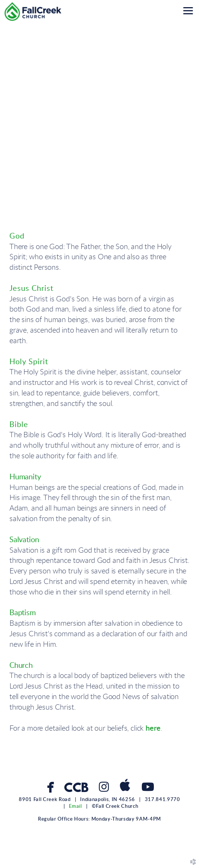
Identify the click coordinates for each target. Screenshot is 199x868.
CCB (76, 789)
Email (75, 806)
